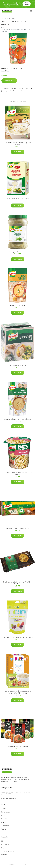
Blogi (3, 841)
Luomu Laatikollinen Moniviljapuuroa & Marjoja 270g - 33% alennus (18, 692)
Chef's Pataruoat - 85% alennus (18, 747)
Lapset (4, 815)
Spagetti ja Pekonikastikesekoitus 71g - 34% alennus (18, 474)
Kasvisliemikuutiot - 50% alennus (17, 528)
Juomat (4, 809)
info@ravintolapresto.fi (9, 798)
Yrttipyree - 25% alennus (17, 252)
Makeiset (4, 822)
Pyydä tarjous (27, 4)
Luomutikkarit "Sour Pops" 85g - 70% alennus (17, 637)
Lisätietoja (9, 81)
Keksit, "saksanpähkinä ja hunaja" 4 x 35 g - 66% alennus (17, 583)
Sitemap (4, 855)
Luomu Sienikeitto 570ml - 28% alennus (17, 419)
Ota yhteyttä (5, 844)
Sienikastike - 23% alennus (18, 366)
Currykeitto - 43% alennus (17, 306)
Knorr (20, 68)
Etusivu (4, 27)
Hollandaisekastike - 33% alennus (18, 198)
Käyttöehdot (6, 848)
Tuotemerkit (14, 68)
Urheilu (4, 829)
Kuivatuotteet (6, 812)
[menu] (31, 11)
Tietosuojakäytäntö (8, 851)
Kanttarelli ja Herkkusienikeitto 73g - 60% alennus (17, 144)
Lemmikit (4, 819)
